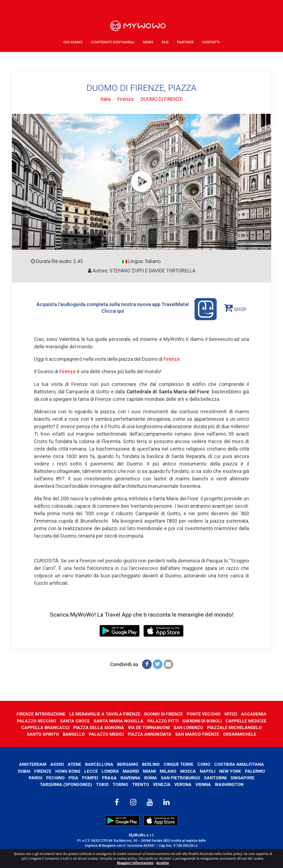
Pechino (55, 777)
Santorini (215, 777)
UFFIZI (232, 713)
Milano (168, 771)
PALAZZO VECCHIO (36, 720)
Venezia (162, 784)
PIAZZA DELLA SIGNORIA (98, 727)
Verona (184, 784)
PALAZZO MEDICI (106, 734)
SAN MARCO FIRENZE (198, 734)
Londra (111, 771)
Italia (105, 99)
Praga (109, 777)
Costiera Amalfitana (240, 764)
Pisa (73, 777)
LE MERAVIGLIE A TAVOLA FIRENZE (105, 713)
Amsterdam (32, 764)
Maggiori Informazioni (135, 863)
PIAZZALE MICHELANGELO (235, 727)
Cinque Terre (179, 764)
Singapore (243, 777)
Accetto (163, 863)
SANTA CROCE (74, 720)
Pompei (90, 777)
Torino (120, 784)
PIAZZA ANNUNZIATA (150, 734)
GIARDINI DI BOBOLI (203, 720)
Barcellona (99, 764)
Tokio (102, 784)
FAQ (165, 41)
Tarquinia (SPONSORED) (65, 784)
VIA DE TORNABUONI (149, 727)
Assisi (57, 764)
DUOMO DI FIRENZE (162, 99)
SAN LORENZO (188, 727)
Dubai (24, 771)
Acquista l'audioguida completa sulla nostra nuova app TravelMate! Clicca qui (127, 309)
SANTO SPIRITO (42, 734)
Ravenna (130, 777)
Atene (74, 764)
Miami (150, 771)
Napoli (208, 771)
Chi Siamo (73, 41)
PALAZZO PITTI (163, 720)
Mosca (188, 771)
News (148, 41)
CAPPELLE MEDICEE (247, 720)
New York (230, 771)
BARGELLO (73, 734)
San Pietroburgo (180, 777)
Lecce (91, 771)
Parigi (35, 777)
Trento (141, 784)
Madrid (131, 771)
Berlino (151, 764)
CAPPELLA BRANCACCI (44, 727)
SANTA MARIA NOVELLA (118, 720)
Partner (185, 41)
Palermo (255, 771)
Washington (230, 784)
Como (204, 764)
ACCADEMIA (255, 713)
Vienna (204, 784)
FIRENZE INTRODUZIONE (40, 713)
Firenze (125, 99)
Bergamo (128, 764)
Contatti (211, 41)
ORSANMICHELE (241, 734)
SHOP (235, 308)
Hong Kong (68, 771)
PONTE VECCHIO (204, 713)
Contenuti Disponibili (113, 41)
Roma (150, 777)
